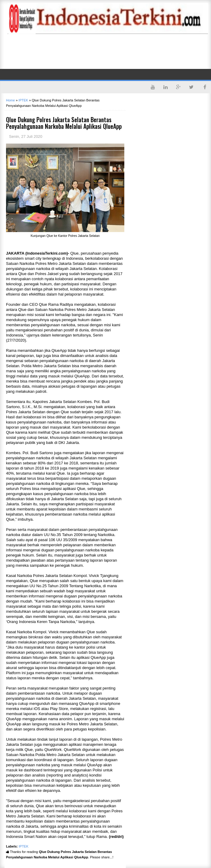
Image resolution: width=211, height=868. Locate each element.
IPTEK (23, 846)
